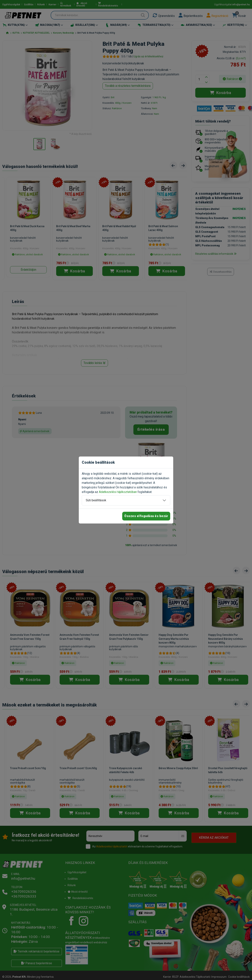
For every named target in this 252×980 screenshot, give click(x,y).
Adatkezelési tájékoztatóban (118, 492)
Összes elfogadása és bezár (146, 516)
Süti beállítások (96, 500)
